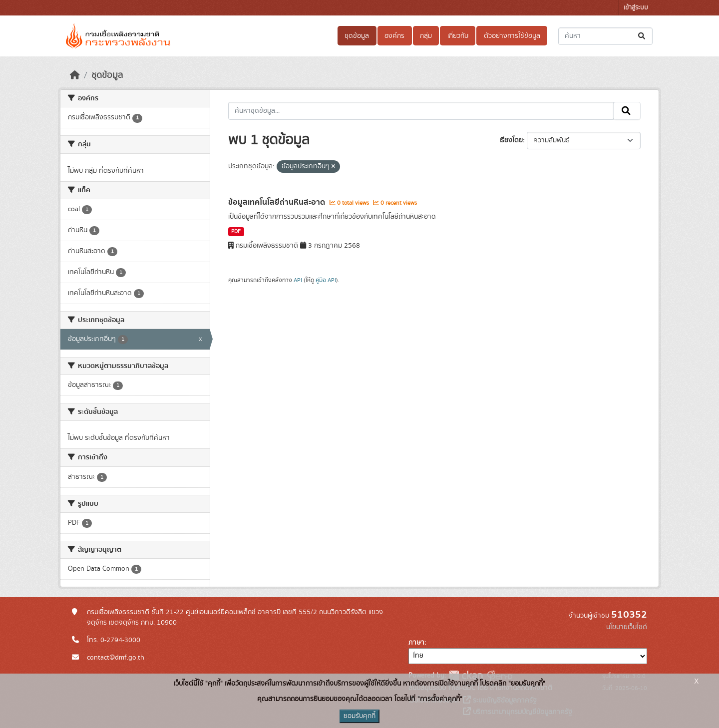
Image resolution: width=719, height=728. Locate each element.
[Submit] (642, 36)
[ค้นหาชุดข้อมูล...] (605, 36)
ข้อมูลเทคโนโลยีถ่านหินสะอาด (278, 202)
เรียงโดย (511, 140)
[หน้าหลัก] (75, 75)
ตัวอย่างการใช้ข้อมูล (512, 36)
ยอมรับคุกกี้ (359, 716)
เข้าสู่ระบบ (636, 8)
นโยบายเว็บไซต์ (627, 627)
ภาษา (416, 643)
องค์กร (394, 36)
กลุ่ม (426, 36)
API (298, 280)
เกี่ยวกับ (458, 36)
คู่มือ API (326, 280)
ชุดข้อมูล (357, 36)
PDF (236, 232)
